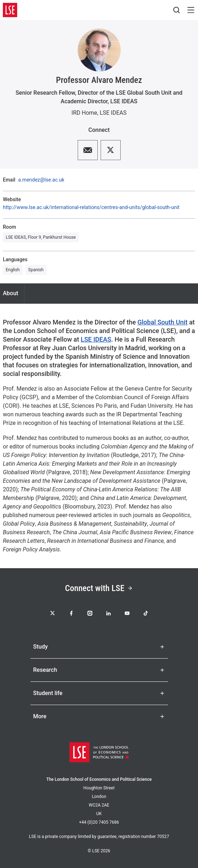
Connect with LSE (99, 588)
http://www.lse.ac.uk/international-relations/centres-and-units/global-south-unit (91, 207)
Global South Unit (163, 322)
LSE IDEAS (113, 113)
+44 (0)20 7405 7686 (99, 822)
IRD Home (84, 113)
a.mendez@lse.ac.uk (41, 180)
